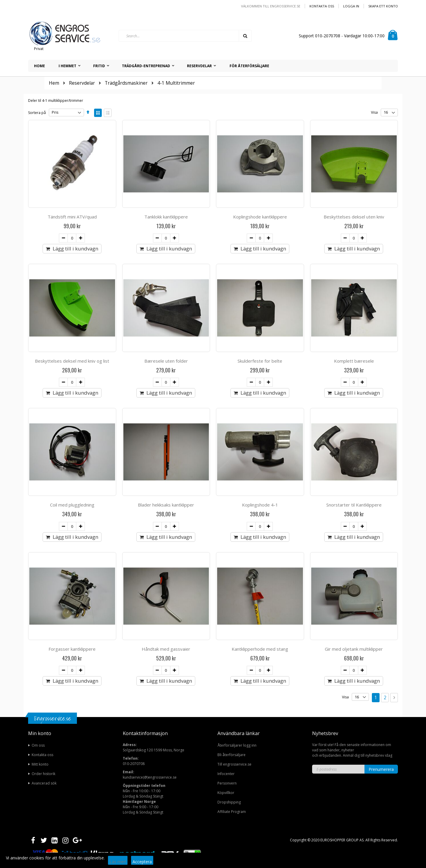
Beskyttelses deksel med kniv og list (72, 361)
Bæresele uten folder (166, 361)
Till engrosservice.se (234, 764)
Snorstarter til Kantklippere (354, 505)
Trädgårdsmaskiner (126, 83)
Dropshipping (229, 802)
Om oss (38, 745)
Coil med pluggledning (72, 505)
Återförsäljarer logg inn (237, 745)
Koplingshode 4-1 (260, 505)
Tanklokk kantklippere (166, 217)
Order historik (43, 774)
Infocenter (226, 774)
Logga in (351, 6)
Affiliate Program (232, 812)
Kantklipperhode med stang (260, 649)
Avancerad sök (44, 783)
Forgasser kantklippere (72, 649)
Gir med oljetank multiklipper (354, 649)
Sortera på (37, 112)
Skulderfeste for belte (260, 361)
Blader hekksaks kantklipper (166, 505)
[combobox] (185, 36)
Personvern (227, 783)
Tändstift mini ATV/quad (72, 217)
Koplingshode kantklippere (260, 217)
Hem (54, 83)
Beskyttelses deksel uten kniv (354, 217)
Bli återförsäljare (231, 755)
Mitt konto (40, 764)
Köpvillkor (226, 793)
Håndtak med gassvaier (166, 649)
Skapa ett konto (383, 6)
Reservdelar (82, 83)
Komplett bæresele (354, 361)
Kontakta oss (322, 6)
